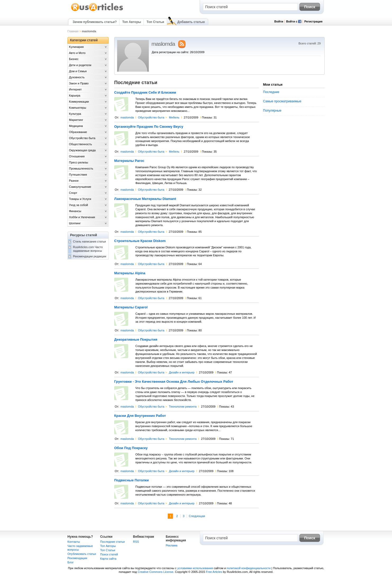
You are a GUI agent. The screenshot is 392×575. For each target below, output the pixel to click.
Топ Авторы (132, 22)
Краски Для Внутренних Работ (140, 416)
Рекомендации (77, 558)
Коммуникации (79, 102)
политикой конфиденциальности (248, 568)
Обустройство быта (151, 117)
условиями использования (195, 568)
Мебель (174, 117)
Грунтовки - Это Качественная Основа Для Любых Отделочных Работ (174, 382)
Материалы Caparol (131, 307)
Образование (78, 132)
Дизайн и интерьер (182, 372)
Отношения (77, 156)
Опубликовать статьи (82, 554)
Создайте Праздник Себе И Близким (145, 93)
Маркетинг (76, 120)
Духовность (77, 77)
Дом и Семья (78, 71)
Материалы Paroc (129, 161)
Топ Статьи (155, 22)
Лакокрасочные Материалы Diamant (145, 199)
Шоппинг (75, 223)
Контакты (74, 542)
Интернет (75, 89)
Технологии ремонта (183, 407)
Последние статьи (112, 542)
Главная (73, 31)
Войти (279, 21)
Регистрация (313, 21)
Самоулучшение (80, 187)
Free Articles (214, 572)
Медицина (76, 126)
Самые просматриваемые (282, 101)
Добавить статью (191, 22)
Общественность (80, 144)
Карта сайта (108, 559)
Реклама (172, 545)
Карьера (75, 95)
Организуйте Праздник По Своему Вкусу (149, 127)
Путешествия (78, 175)
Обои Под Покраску (131, 448)
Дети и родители (80, 65)
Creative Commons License (156, 572)
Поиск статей (109, 554)
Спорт (73, 193)
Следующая (197, 516)
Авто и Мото (77, 53)
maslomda (127, 117)
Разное (74, 181)
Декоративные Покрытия (136, 340)
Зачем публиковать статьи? (95, 22)
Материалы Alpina (130, 273)
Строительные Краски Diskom (140, 241)
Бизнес (74, 59)
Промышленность (81, 168)
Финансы (75, 211)
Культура (75, 114)
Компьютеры (78, 108)
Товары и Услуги (80, 199)
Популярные (272, 111)
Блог (71, 562)
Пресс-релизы (79, 162)
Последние (271, 92)
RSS (136, 542)
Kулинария (76, 47)
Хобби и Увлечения (82, 217)
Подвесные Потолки (132, 480)
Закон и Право (79, 83)
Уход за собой (79, 205)
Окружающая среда (82, 150)
